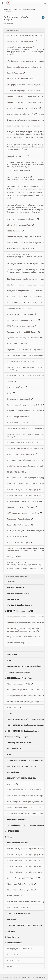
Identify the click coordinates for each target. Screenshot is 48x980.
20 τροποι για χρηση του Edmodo (21, 314)
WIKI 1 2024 (11, 919)
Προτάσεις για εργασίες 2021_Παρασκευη (25, 338)
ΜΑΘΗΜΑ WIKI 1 (13, 599)
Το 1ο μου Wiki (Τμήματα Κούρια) (21, 422)
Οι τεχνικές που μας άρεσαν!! (20, 399)
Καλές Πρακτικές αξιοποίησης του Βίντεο (24, 513)
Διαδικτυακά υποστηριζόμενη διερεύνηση (24, 666)
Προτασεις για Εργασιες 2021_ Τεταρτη (24, 332)
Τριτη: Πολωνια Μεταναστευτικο (21, 79)
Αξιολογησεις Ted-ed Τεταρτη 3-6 (21, 884)
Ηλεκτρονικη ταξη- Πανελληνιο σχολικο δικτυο (27, 802)
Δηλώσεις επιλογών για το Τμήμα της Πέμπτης (27, 495)
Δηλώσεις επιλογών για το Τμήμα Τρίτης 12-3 (26, 490)
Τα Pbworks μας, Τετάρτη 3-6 (20, 543)
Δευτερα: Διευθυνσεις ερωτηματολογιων (24, 67)
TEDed (11, 393)
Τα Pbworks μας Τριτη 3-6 (18, 537)
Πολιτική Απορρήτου (39, 977)
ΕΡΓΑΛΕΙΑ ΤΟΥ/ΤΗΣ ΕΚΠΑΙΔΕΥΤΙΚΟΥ (22, 778)
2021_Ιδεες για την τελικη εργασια (22, 326)
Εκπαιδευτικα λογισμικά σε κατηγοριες (23, 320)
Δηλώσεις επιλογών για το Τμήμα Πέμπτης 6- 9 (27, 872)
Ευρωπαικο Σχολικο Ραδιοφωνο (21, 361)
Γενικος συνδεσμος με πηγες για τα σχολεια (25, 237)
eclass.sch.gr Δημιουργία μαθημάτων (23, 219)
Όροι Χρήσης (26, 977)
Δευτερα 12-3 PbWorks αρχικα (20, 525)
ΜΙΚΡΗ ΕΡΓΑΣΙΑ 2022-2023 (18, 843)
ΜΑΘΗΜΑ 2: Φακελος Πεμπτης (19, 605)
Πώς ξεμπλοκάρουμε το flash (20, 177)
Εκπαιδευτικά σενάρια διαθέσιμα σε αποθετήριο (27, 790)
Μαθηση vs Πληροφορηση (17, 737)
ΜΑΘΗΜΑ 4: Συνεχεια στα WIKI (20, 611)
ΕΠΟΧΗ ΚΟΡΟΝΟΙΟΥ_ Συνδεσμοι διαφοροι (24, 731)
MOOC (9, 754)
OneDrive (12, 381)
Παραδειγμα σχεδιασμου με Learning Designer (27, 96)
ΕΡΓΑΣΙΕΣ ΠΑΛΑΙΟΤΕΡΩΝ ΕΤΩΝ (20, 678)
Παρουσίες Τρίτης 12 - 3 (18, 156)
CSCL (9, 649)
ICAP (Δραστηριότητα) (17, 387)
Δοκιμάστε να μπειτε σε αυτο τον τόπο (23, 637)
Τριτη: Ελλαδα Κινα (16, 73)
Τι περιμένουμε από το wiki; (19, 417)
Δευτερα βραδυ (14, 955)
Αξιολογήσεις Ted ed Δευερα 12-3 (21, 890)
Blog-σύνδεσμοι (13, 772)
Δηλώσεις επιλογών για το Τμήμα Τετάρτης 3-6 (27, 860)
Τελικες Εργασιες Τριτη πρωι (20, 949)
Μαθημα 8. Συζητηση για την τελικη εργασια (26, 291)
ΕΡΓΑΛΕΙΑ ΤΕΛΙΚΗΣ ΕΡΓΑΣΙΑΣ (18, 672)
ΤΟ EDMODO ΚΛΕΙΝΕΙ (17, 472)
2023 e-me (11, 931)
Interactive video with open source (22, 41)
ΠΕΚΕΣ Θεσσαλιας (15, 231)
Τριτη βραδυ (13, 960)
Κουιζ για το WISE (15, 557)
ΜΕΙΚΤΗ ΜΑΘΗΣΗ (14, 749)
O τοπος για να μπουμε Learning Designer (25, 91)
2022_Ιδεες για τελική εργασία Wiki (22, 454)
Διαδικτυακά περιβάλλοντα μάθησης (25, 10)
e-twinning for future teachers (19, 743)
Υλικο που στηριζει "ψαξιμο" (19, 913)
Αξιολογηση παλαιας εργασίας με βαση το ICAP (27, 702)
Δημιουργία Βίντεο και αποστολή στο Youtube (26, 162)
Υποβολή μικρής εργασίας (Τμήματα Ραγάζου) (26, 466)
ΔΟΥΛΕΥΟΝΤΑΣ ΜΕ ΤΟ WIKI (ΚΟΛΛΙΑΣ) (22, 766)
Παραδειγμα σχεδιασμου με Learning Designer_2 (28, 102)
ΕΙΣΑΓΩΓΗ (11, 582)
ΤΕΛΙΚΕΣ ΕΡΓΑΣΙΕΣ (14, 943)
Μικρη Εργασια (14, 896)
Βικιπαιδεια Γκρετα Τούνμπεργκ (21, 47)
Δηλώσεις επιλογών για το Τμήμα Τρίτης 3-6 (26, 855)
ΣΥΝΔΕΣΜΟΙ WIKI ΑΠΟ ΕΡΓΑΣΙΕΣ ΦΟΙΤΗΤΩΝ (24, 925)
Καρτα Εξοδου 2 (15, 707)
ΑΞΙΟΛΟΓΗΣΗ (12, 654)
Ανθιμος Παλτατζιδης (17, 562)
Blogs (9, 660)
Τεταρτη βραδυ (14, 966)
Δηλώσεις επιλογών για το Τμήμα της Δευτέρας (27, 849)
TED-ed (9, 837)
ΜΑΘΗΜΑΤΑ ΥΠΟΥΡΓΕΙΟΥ (18, 254)
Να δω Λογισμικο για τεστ (18, 344)
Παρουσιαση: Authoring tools (20, 519)
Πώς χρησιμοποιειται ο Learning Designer (25, 85)
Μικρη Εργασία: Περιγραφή (19, 907)
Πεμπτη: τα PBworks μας (18, 643)
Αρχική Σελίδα (8, 10)
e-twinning (13, 784)
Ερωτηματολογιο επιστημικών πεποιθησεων (26, 617)
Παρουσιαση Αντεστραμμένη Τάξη (22, 507)
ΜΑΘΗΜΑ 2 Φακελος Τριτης (18, 593)
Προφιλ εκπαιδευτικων (16, 819)
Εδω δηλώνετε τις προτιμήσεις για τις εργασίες (27, 61)
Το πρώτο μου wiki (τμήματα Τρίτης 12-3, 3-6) (26, 405)
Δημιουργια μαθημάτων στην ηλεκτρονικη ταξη (27, 120)
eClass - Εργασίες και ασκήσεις (20, 225)
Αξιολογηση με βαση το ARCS (20, 684)
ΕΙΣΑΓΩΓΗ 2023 (13, 831)
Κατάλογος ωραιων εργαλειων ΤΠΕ (22, 248)
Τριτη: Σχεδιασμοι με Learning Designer (24, 108)
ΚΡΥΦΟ (9, 713)
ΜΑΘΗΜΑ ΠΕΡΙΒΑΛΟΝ (16, 587)
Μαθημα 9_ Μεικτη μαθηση (19, 308)
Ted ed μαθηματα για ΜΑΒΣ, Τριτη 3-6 (23, 878)
